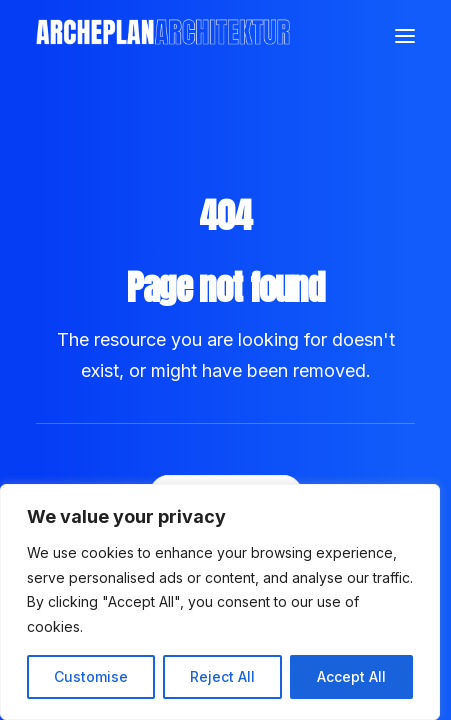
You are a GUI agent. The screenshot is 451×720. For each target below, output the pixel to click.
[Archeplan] (163, 35)
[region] (220, 602)
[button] (405, 35)
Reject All (222, 676)
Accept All (351, 676)
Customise (91, 676)
